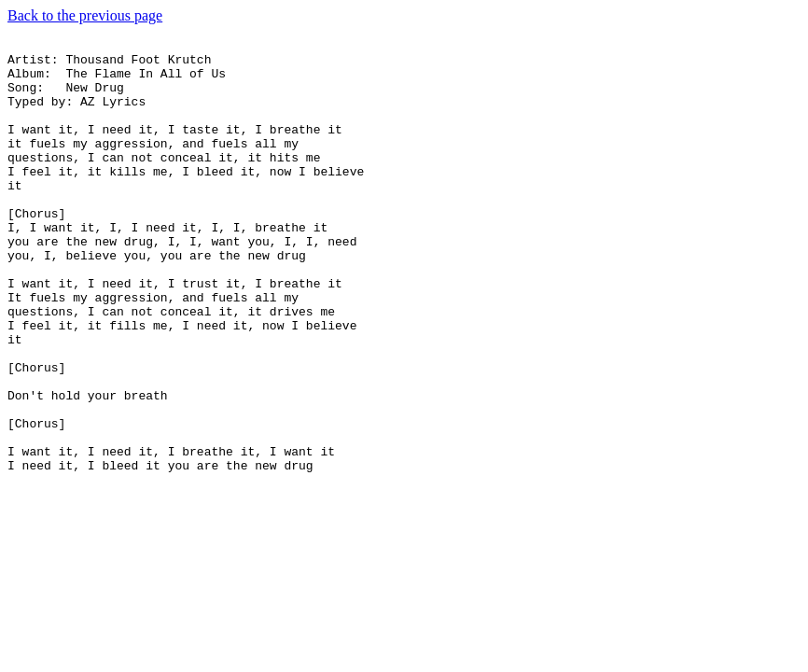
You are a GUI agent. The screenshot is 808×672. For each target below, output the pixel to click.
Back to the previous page (85, 15)
